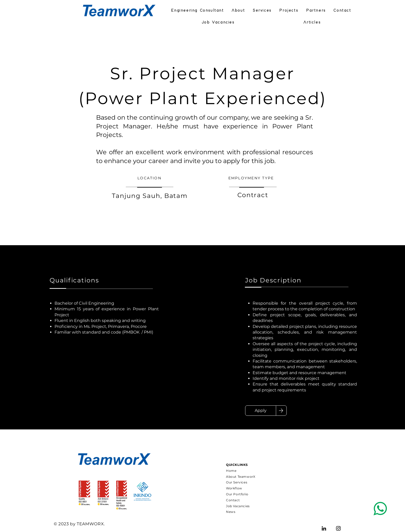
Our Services (237, 482)
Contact (233, 500)
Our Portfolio (237, 494)
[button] (316, 11)
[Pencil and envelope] (380, 509)
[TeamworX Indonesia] (324, 528)
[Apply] (261, 411)
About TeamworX (241, 477)
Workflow (234, 488)
